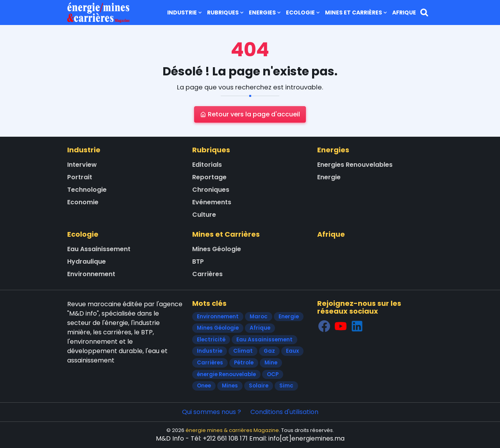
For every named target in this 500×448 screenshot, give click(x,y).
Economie (83, 202)
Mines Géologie (217, 249)
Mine (271, 363)
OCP (273, 374)
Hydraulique (87, 261)
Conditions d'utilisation (284, 412)
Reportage (209, 177)
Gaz (269, 351)
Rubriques (226, 12)
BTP (198, 261)
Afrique (404, 12)
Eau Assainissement (99, 249)
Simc (286, 386)
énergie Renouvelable (226, 374)
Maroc (259, 317)
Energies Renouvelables (355, 165)
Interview (82, 165)
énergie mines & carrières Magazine (232, 430)
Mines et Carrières (357, 12)
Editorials (207, 165)
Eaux (292, 351)
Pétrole (244, 363)
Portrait (80, 177)
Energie (329, 177)
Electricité (211, 340)
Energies (265, 12)
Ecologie (304, 12)
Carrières (207, 274)
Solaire (259, 386)
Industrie (185, 12)
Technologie (87, 190)
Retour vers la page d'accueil (250, 114)
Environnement (91, 274)
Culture (204, 215)
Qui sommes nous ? (212, 412)
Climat (243, 351)
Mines (230, 386)
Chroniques (211, 190)
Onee (204, 386)
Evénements (212, 202)
